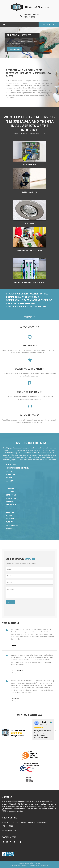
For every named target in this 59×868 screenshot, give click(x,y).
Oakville (9, 501)
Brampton (10, 519)
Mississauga (11, 498)
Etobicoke (10, 488)
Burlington (11, 505)
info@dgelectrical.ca (10, 830)
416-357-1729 (29, 17)
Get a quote (49, 24)
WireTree (37, 863)
